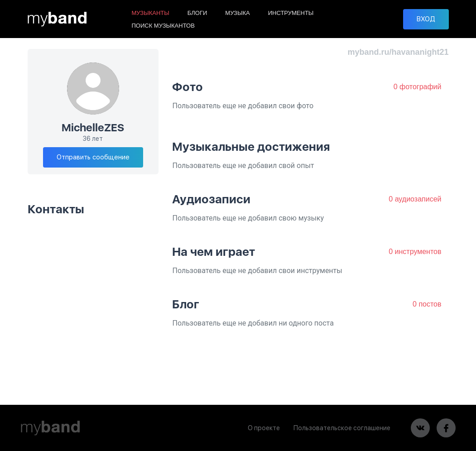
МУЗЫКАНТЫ (151, 13)
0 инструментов (415, 252)
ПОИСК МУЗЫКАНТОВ (163, 26)
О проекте (264, 428)
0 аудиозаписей (415, 199)
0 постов (427, 304)
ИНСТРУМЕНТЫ (291, 13)
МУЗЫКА (237, 13)
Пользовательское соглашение (342, 428)
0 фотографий (418, 87)
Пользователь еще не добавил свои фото (243, 106)
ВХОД (426, 19)
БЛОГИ (197, 13)
